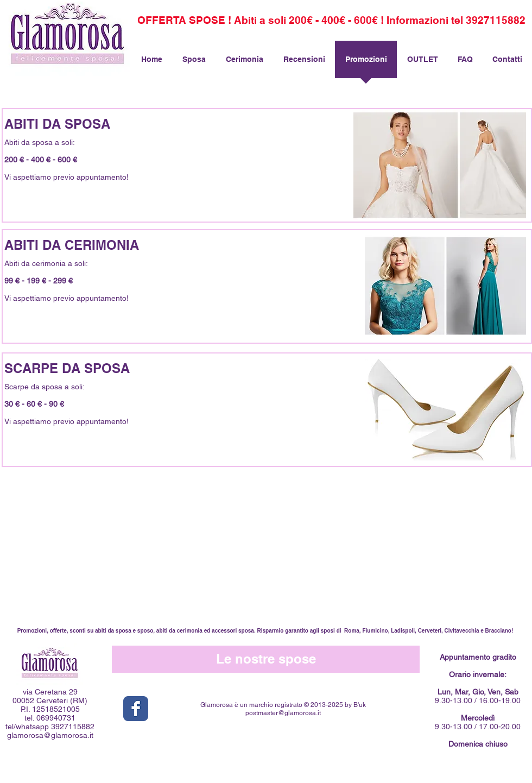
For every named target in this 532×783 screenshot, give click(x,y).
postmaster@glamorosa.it (283, 713)
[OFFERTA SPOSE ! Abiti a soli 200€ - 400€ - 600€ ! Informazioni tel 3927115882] (331, 20)
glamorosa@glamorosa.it (50, 735)
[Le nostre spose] (266, 659)
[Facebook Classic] (136, 709)
